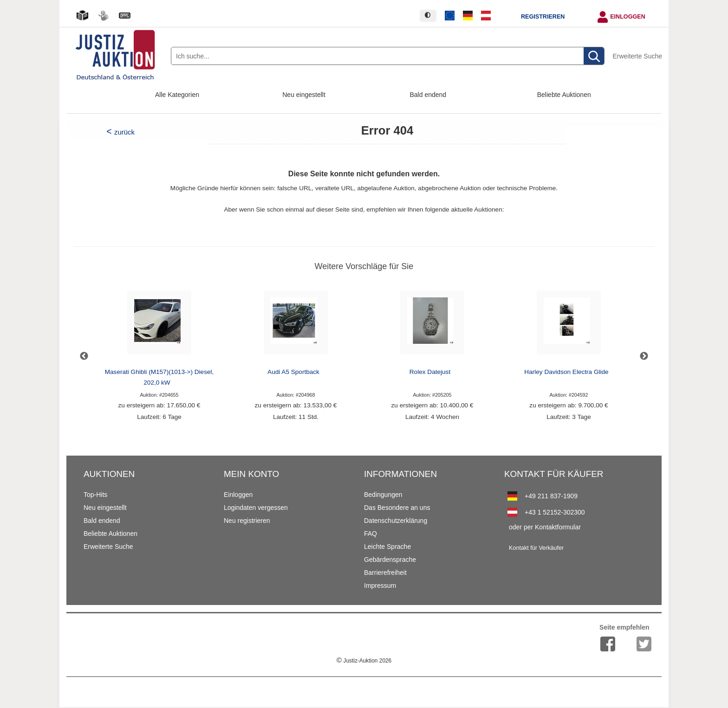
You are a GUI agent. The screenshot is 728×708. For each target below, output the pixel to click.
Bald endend (428, 95)
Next (644, 356)
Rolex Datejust (430, 372)
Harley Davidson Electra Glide (566, 372)
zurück (124, 132)
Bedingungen (383, 495)
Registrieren (543, 17)
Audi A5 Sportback (293, 372)
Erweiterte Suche (637, 56)
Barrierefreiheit (385, 573)
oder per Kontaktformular (545, 527)
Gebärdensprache (390, 560)
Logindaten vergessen (256, 508)
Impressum (380, 586)
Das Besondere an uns (397, 508)
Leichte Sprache (387, 547)
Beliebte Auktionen (564, 95)
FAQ (370, 534)
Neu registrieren (247, 521)
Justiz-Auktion (364, 661)
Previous (84, 356)
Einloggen (628, 17)
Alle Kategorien (177, 95)
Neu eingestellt (304, 95)
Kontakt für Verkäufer (536, 548)
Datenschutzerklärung (396, 521)
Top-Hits (95, 495)
